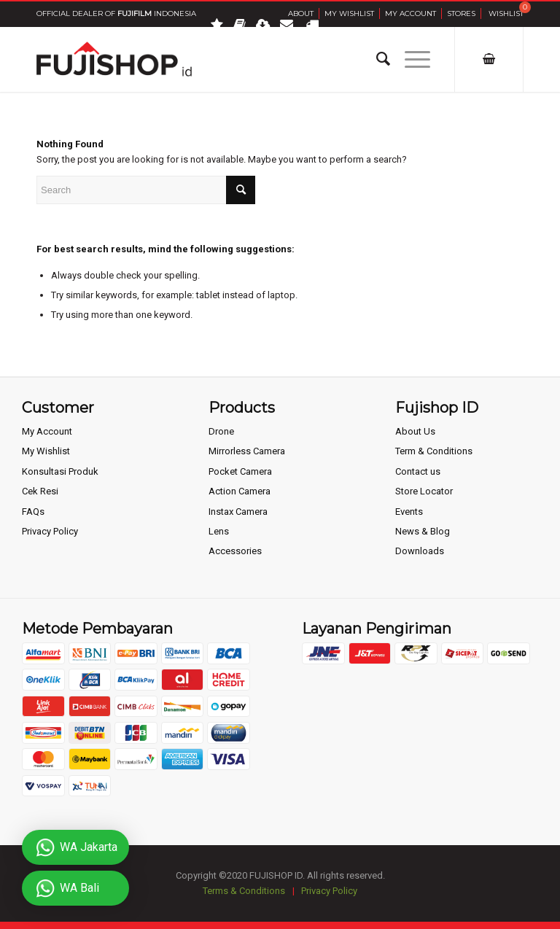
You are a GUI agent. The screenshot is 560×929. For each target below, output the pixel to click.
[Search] (376, 59)
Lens (219, 531)
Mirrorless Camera (247, 451)
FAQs (33, 512)
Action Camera (240, 491)
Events (409, 512)
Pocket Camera (240, 471)
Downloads (420, 551)
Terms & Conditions (244, 891)
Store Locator (424, 491)
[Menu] (410, 59)
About (301, 13)
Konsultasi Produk (60, 471)
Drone (221, 431)
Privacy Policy (50, 531)
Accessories (235, 551)
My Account (411, 13)
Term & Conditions (434, 451)
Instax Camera (238, 512)
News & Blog (423, 531)
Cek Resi (40, 491)
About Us (415, 431)
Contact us (418, 471)
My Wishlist (349, 13)
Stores (461, 13)
